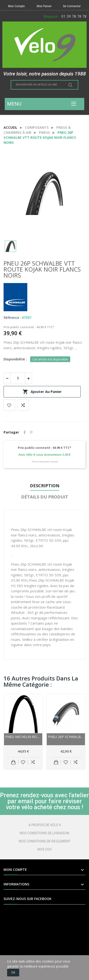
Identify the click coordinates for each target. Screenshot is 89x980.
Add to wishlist (9, 405)
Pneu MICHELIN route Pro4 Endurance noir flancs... (23, 737)
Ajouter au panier (42, 392)
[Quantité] (18, 378)
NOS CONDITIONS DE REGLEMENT (45, 841)
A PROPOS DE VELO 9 (45, 825)
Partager (25, 432)
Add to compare (23, 405)
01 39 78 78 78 (74, 16)
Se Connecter (72, 6)
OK (13, 972)
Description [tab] (45, 486)
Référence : (12, 318)
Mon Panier (44, 6)
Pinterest (31, 432)
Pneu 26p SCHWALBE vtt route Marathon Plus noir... (66, 737)
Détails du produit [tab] (45, 497)
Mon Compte (16, 6)
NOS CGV (45, 849)
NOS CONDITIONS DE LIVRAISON (44, 833)
